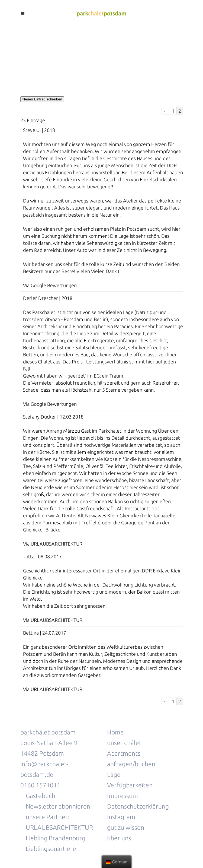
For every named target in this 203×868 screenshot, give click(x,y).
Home (115, 732)
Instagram (121, 817)
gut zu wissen (126, 827)
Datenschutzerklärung (138, 806)
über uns (119, 838)
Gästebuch (41, 796)
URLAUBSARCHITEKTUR (59, 827)
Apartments (124, 753)
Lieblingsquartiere (51, 849)
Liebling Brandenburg (56, 838)
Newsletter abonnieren (58, 806)
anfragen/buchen (131, 764)
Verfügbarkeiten (130, 785)
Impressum (123, 796)
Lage (114, 774)
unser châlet (124, 743)
